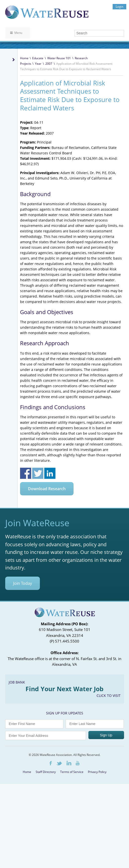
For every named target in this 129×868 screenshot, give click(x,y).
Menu (16, 33)
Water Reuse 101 (59, 58)
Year (38, 64)
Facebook (51, 763)
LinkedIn (69, 763)
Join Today (23, 583)
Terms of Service (72, 772)
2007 (49, 64)
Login (119, 7)
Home (24, 58)
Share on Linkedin (50, 473)
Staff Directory (46, 772)
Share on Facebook (26, 473)
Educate (38, 58)
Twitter (59, 763)
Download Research (47, 489)
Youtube (78, 763)
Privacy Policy (97, 772)
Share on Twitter (38, 473)
